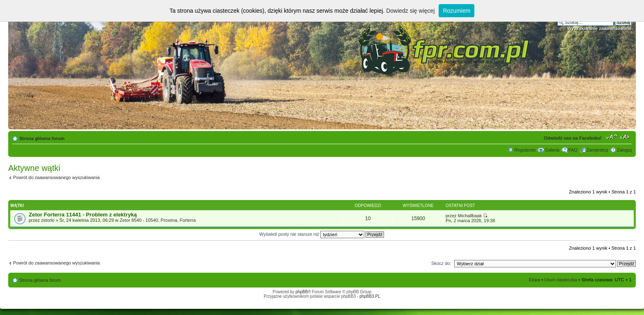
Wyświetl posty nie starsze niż (322, 234)
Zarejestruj (597, 150)
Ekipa (535, 280)
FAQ (573, 150)
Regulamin (525, 150)
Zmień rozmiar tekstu (612, 137)
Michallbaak (470, 216)
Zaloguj (624, 150)
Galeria (552, 150)
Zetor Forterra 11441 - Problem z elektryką (83, 215)
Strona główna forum (42, 138)
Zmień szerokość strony (626, 137)
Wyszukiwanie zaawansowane (599, 28)
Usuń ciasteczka (561, 280)
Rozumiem (457, 11)
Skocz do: (441, 263)
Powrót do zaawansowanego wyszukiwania (56, 177)
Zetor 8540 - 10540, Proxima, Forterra (158, 220)
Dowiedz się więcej (410, 11)
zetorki (48, 220)
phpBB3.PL (370, 296)
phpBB (301, 292)
